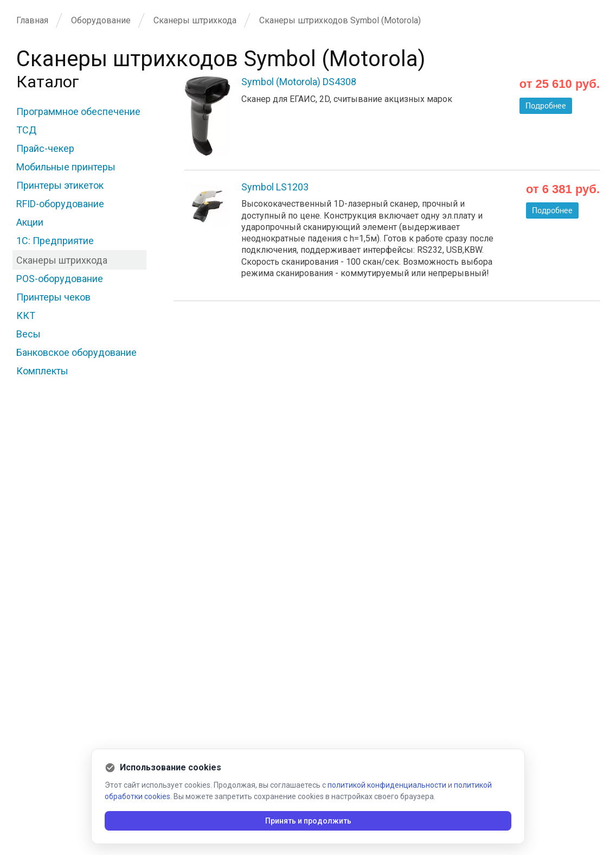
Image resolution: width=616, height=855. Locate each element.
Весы (28, 334)
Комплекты (42, 371)
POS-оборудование (60, 279)
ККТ (26, 315)
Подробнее (546, 106)
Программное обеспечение (78, 111)
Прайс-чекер (45, 148)
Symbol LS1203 (275, 187)
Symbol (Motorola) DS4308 (299, 82)
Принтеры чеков (53, 297)
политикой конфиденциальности (387, 785)
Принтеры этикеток (60, 185)
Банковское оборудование (76, 352)
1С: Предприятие (55, 241)
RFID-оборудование (60, 204)
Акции (30, 222)
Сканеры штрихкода (195, 20)
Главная (32, 20)
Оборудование (101, 20)
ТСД (26, 130)
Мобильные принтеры (66, 167)
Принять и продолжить (308, 821)
